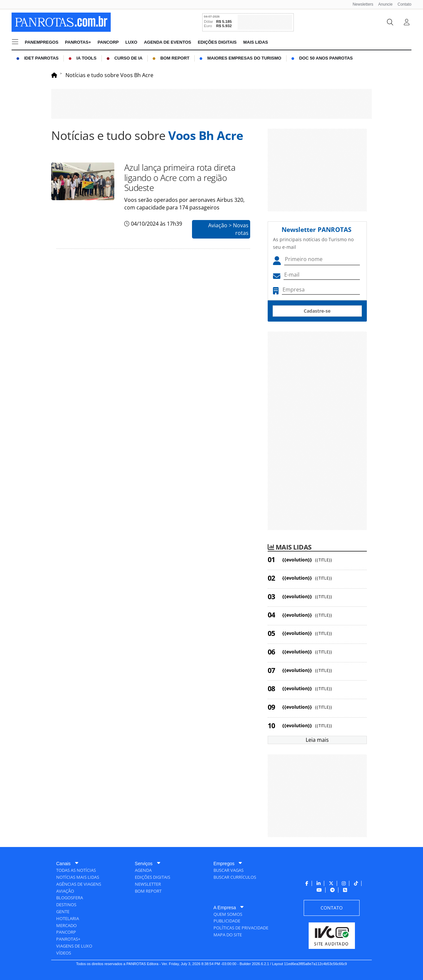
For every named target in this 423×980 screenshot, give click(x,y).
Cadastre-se (317, 311)
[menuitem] (361, 4)
